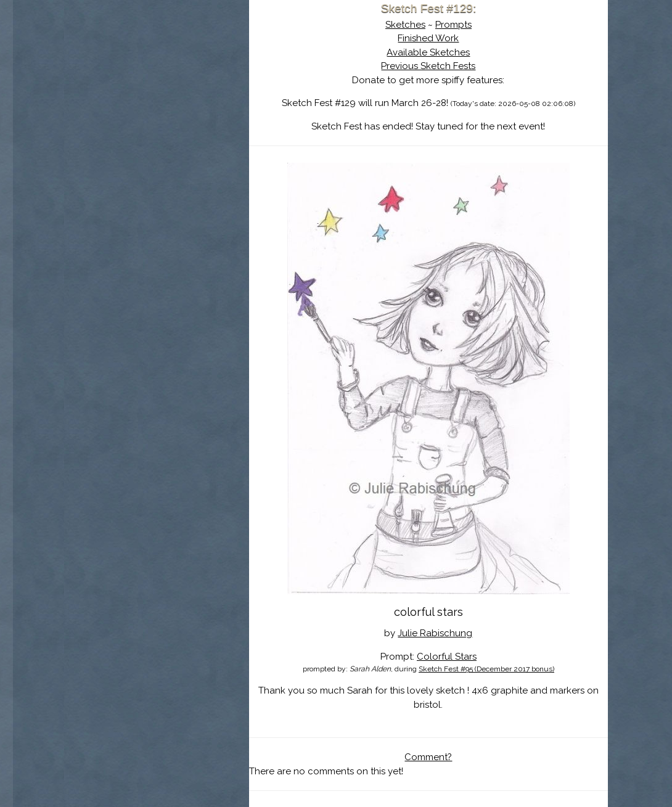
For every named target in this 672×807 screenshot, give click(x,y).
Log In (126, 145)
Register (182, 145)
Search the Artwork (157, 126)
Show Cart (137, 161)
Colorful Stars (447, 657)
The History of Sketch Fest (157, 107)
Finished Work (428, 38)
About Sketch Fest (157, 88)
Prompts (453, 25)
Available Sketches (428, 52)
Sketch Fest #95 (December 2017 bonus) (486, 669)
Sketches (405, 25)
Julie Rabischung (435, 633)
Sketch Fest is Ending (157, 70)
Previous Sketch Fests (428, 66)
